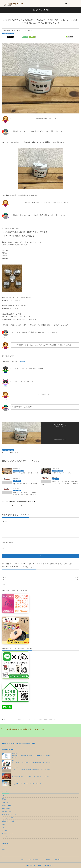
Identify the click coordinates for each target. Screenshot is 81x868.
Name (3, 536)
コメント (5, 453)
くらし (4, 827)
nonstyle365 (5, 843)
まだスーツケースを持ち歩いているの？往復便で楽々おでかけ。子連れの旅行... (32, 769)
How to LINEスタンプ (7, 808)
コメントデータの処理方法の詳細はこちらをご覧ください (56, 564)
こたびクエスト (17, 481)
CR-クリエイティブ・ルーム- (9, 815)
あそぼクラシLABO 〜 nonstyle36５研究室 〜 (18, 743)
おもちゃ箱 (5, 831)
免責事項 (48, 860)
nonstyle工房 (5, 837)
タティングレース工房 (7, 818)
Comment (4, 522)
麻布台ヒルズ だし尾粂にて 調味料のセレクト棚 (26, 473)
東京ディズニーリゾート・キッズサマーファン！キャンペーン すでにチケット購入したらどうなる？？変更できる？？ (59, 483)
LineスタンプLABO (7, 805)
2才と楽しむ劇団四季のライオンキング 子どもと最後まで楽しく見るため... (30, 776)
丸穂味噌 (22, 361)
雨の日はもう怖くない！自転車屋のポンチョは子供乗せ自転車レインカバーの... (32, 762)
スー (25, 31)
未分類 (3, 849)
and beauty (5, 796)
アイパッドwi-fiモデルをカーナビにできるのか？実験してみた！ (28, 783)
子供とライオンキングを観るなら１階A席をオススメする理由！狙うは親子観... (31, 756)
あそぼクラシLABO (14, 4)
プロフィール (5, 802)
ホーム (23, 860)
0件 (14, 31)
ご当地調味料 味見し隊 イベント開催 (62, 473)
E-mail (3, 542)
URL (3, 548)
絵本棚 (3, 824)
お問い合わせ (57, 860)
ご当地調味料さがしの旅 (8, 33)
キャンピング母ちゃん (7, 834)
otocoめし (4, 840)
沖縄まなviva (5, 799)
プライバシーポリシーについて (35, 860)
